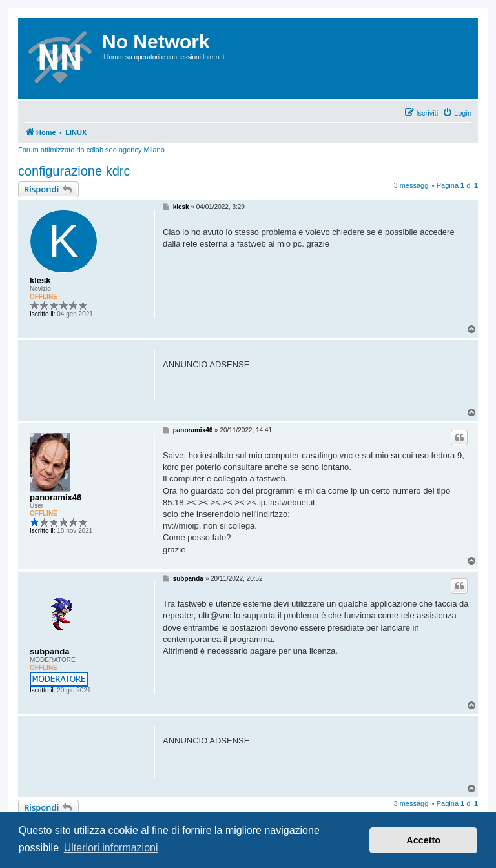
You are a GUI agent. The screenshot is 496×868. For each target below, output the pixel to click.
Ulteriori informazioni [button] (111, 848)
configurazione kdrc (74, 171)
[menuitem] (457, 113)
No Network (156, 42)
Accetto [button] (423, 840)
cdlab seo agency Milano (126, 150)
